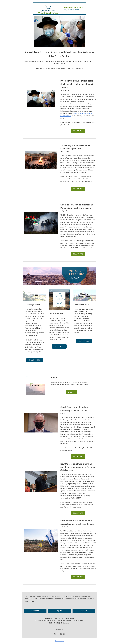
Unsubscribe (60, 641)
